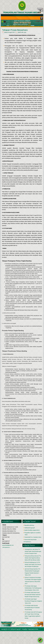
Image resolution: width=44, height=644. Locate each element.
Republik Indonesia (29, 525)
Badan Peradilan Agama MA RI (32, 530)
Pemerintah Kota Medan (31, 540)
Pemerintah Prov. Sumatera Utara (33, 537)
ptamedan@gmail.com (8, 545)
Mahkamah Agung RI (30, 528)
